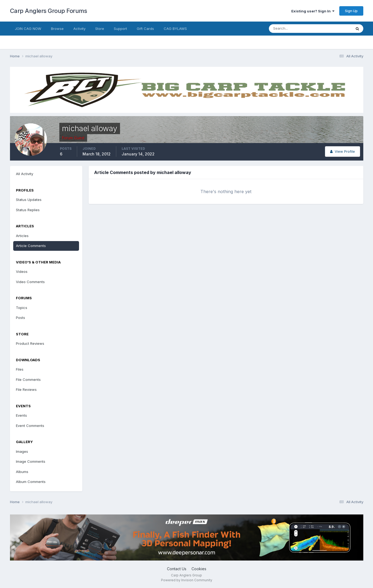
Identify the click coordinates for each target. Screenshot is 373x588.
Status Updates (29, 200)
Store (100, 29)
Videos (22, 272)
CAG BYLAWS (175, 29)
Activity (79, 29)
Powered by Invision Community (187, 580)
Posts (20, 318)
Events (21, 415)
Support (120, 29)
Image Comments (31, 461)
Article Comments (31, 246)
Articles (22, 236)
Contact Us (177, 569)
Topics (22, 308)
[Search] (293, 29)
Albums (22, 472)
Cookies (199, 569)
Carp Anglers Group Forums (49, 11)
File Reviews (26, 389)
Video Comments (30, 282)
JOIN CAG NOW (28, 29)
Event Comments (30, 426)
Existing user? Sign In (313, 11)
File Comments (28, 380)
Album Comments (31, 482)
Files (20, 369)
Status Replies (28, 210)
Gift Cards (145, 29)
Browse (57, 29)
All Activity (25, 174)
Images (22, 451)
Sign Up (351, 11)
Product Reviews (30, 343)
